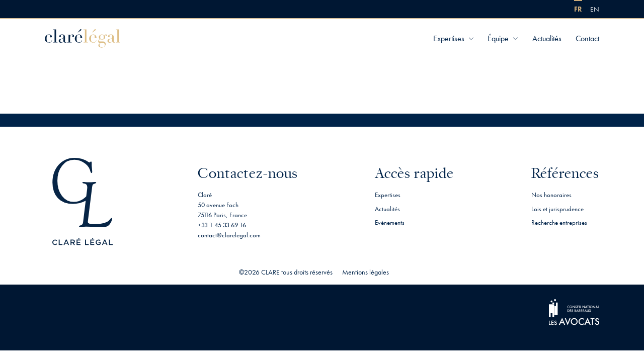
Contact (587, 38)
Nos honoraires (551, 195)
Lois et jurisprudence (557, 209)
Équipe (498, 38)
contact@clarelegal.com (229, 235)
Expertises (449, 38)
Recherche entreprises (559, 222)
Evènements (390, 222)
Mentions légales (366, 272)
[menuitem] (578, 9)
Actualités (547, 38)
